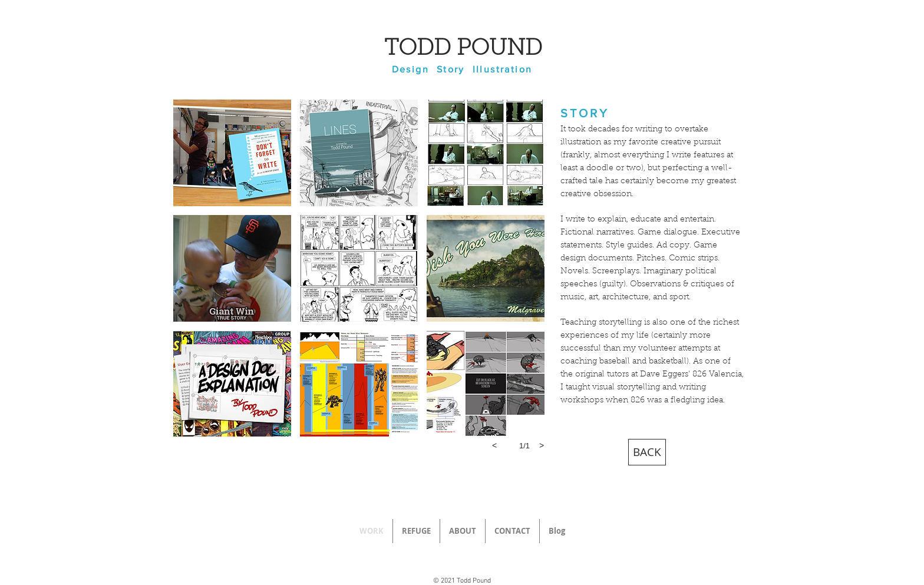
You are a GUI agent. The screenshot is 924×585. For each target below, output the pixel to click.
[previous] (494, 445)
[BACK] (647, 452)
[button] (232, 153)
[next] (542, 445)
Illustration (503, 69)
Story (451, 69)
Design (410, 69)
